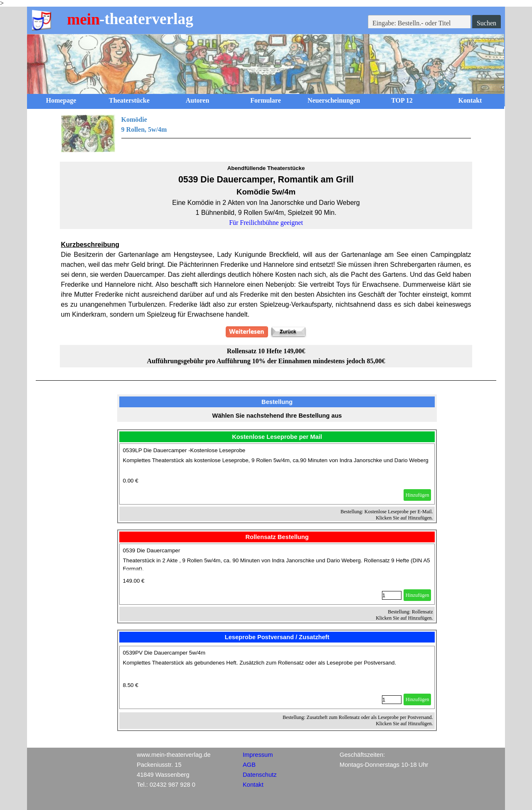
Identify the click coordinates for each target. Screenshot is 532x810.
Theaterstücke (129, 100)
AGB (249, 765)
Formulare (265, 100)
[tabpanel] (266, 133)
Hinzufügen (417, 495)
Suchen (486, 23)
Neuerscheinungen (334, 100)
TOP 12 (402, 100)
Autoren (198, 100)
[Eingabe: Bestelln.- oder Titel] (419, 23)
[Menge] (392, 595)
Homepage (61, 100)
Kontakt (470, 100)
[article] (277, 474)
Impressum (258, 755)
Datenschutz (260, 775)
